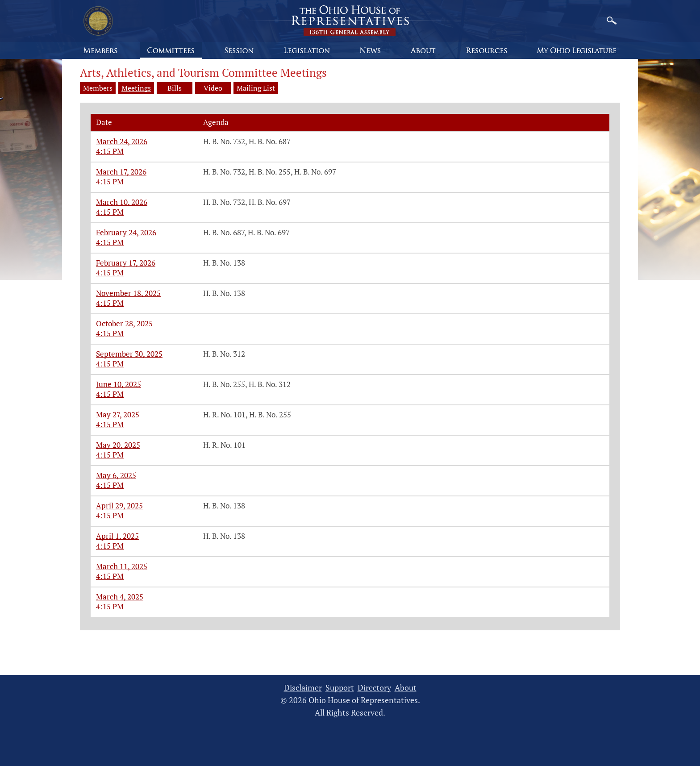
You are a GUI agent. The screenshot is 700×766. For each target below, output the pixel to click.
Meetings (136, 88)
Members (98, 88)
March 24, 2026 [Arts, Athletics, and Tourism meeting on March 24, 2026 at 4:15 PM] (122, 141)
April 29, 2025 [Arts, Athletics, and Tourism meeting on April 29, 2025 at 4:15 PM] (119, 506)
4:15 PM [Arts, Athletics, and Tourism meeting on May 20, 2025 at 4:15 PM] (110, 455)
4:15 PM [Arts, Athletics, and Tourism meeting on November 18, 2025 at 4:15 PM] (110, 303)
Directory (374, 688)
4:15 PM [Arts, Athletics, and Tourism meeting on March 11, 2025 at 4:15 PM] (110, 576)
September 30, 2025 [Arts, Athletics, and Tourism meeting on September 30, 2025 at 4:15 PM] (129, 354)
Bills (175, 88)
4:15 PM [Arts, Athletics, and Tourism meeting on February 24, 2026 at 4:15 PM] (110, 242)
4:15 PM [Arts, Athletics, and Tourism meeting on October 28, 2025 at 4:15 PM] (110, 333)
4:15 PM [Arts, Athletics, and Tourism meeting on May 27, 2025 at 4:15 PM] (110, 424)
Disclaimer (303, 688)
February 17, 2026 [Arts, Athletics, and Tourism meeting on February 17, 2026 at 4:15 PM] (126, 263)
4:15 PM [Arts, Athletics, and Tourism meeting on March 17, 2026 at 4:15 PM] (110, 181)
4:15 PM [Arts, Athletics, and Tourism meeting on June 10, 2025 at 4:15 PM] (110, 394)
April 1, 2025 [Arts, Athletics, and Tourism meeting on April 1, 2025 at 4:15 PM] (117, 536)
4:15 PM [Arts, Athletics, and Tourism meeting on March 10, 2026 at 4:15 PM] (110, 212)
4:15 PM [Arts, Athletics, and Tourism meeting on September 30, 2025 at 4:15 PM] (110, 364)
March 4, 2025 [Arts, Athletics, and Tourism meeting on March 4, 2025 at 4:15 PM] (120, 597)
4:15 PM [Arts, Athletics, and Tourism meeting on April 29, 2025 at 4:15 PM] (110, 515)
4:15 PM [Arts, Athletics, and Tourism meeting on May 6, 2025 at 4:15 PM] (110, 485)
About (406, 688)
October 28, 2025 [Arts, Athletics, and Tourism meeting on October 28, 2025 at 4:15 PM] (124, 323)
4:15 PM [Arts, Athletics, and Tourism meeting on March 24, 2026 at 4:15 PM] (110, 151)
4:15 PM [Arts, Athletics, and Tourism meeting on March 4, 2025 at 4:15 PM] (110, 606)
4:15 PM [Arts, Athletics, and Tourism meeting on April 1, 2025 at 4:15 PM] (110, 546)
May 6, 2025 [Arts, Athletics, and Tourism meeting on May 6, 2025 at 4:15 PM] (116, 475)
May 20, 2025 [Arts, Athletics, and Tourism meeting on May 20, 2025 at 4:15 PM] (118, 445)
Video (213, 88)
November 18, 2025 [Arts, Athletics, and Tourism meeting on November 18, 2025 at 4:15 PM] (128, 293)
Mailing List (256, 88)
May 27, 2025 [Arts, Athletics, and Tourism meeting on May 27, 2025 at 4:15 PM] (118, 414)
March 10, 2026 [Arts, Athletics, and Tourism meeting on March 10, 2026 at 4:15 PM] (122, 202)
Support (340, 688)
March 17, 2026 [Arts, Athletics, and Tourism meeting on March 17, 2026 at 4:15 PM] (121, 172)
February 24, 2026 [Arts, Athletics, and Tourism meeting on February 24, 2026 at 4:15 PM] (126, 232)
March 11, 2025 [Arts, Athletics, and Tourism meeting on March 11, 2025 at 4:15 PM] (122, 566)
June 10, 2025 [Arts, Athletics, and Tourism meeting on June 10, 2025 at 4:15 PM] (119, 384)
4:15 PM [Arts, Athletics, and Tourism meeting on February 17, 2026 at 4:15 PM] (110, 273)
